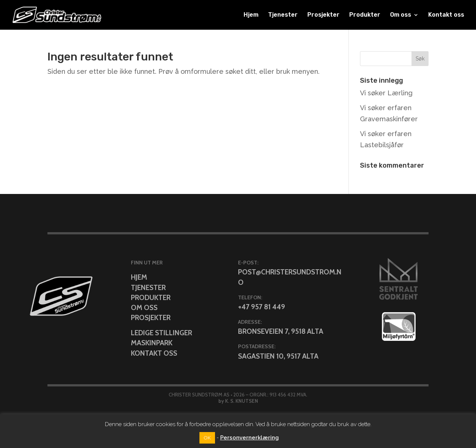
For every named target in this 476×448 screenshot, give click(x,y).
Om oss (401, 15)
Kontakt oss (446, 15)
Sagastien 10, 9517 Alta (278, 356)
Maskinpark (152, 343)
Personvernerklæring (249, 438)
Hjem (251, 15)
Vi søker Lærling (386, 93)
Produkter (365, 15)
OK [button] (207, 438)
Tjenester (283, 15)
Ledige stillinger (161, 333)
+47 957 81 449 (262, 307)
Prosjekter (323, 15)
